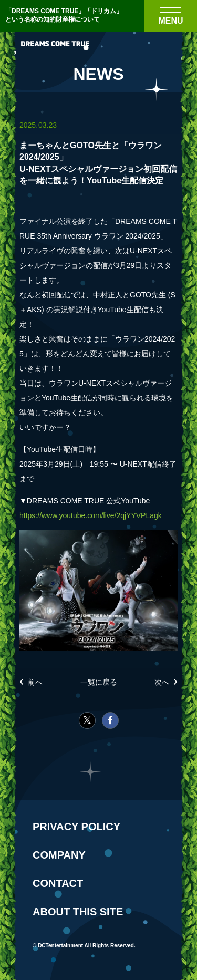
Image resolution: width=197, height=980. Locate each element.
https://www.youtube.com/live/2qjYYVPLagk (91, 515)
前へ (35, 682)
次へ (162, 682)
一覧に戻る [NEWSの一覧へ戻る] (99, 682)
